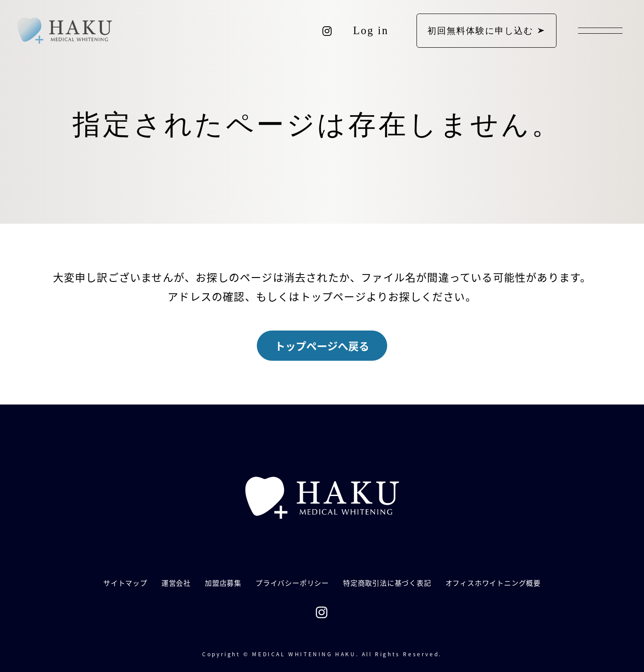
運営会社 (176, 583)
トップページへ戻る (322, 346)
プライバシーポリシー (292, 583)
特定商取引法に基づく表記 (387, 583)
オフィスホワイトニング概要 (493, 583)
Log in (371, 30)
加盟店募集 (223, 583)
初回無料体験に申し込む (480, 31)
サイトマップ (125, 583)
